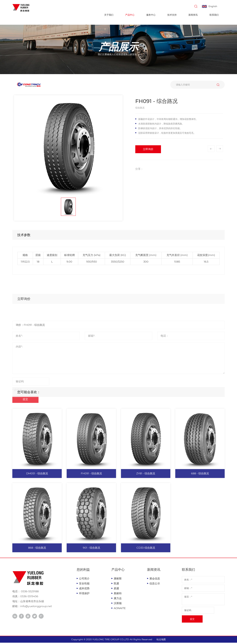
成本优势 (84, 590)
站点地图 (165, 641)
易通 (116, 590)
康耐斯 (118, 580)
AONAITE (120, 609)
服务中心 (151, 15)
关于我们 (109, 15)
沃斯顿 (118, 605)
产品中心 (130, 15)
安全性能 (84, 585)
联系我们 (214, 15)
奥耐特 (118, 595)
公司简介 (84, 580)
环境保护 (84, 595)
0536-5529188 (29, 593)
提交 (192, 620)
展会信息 (155, 580)
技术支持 (172, 15)
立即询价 (148, 149)
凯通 (116, 585)
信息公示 (155, 585)
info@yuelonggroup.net (36, 608)
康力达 (118, 600)
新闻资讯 (193, 15)
